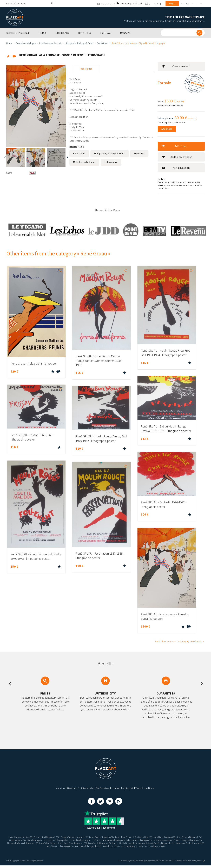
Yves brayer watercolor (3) (20, 843)
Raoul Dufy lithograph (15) (136, 843)
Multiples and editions (84, 162)
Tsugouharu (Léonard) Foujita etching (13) (151, 837)
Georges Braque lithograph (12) (86, 837)
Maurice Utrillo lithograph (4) (190, 843)
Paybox (184, 863)
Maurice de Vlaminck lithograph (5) (79, 843)
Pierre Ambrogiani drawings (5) (153, 840)
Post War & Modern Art (50, 43)
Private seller (87, 788)
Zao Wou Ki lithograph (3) (162, 843)
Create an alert (176, 66)
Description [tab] (86, 69)
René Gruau (103, 43)
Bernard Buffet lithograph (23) (123, 840)
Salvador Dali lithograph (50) (55, 837)
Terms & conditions (145, 788)
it (197, 3)
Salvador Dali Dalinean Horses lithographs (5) (172, 846)
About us (61, 788)
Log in (172, 3)
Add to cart (175, 146)
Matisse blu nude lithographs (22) (133, 846)
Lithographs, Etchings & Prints (79, 43)
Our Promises (103, 788)
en (187, 3)
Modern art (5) (50, 840)
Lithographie (111, 162)
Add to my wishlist (177, 157)
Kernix (201, 863)
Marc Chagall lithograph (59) (48, 843)
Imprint (130, 788)
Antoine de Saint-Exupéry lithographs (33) (37, 846)
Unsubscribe (118, 788)
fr (182, 3)
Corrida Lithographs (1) (105, 849)
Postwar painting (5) (31, 837)
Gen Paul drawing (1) (68, 840)
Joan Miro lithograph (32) (184, 837)
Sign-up (158, 3)
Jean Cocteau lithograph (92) (28, 840)
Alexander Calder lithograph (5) (73, 846)
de (192, 3)
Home (9, 43)
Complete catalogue (26, 43)
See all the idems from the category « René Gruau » (179, 641)
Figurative (139, 153)
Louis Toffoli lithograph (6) (110, 843)
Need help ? (73, 788)
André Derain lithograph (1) (103, 846)
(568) (17, 837)
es (201, 3)
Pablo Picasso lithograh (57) (116, 837)
